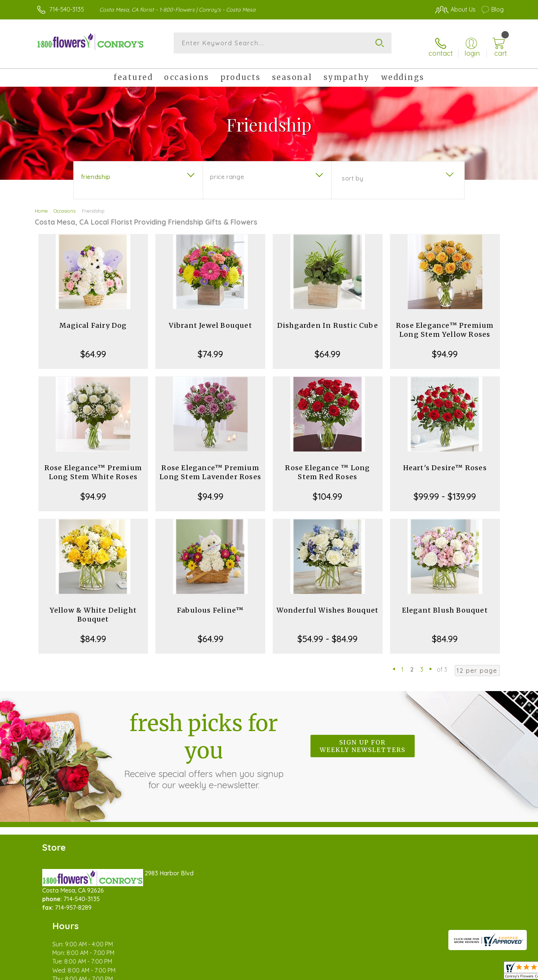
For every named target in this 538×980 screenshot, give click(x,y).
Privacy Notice (384, 972)
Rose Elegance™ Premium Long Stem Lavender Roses (210, 466)
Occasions (64, 205)
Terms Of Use (340, 972)
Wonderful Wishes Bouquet (327, 604)
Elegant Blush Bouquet (445, 604)
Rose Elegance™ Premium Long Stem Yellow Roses (445, 324)
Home (41, 205)
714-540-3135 (67, 9)
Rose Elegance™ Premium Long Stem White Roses (93, 466)
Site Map (484, 972)
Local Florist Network (437, 972)
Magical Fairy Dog (93, 319)
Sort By (353, 172)
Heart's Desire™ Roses (445, 462)
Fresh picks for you (204, 744)
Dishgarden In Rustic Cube (328, 319)
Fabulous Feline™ (210, 604)
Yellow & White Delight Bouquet (93, 609)
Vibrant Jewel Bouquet (211, 319)
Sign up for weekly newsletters (363, 740)
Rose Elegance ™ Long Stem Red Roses (327, 466)
